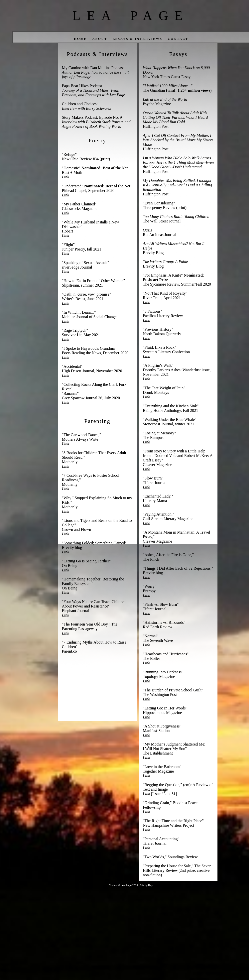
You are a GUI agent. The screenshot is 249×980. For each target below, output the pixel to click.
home (80, 39)
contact (178, 39)
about (100, 39)
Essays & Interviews (138, 39)
